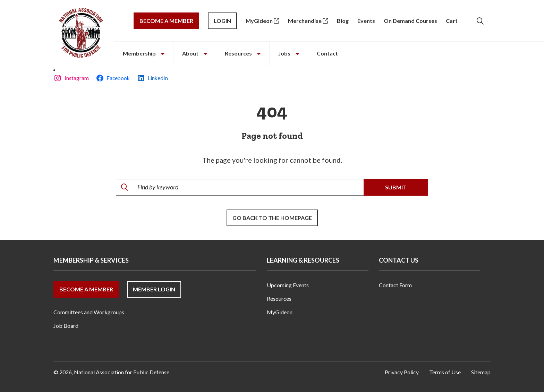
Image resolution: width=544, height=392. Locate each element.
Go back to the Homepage (272, 218)
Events (366, 21)
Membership (144, 53)
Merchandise (308, 21)
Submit (396, 187)
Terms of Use (445, 372)
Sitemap (481, 372)
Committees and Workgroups (89, 312)
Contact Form (395, 285)
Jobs (289, 53)
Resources (243, 53)
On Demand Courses (410, 21)
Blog (343, 21)
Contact (327, 53)
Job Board (66, 326)
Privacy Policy (402, 372)
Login (222, 21)
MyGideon (262, 21)
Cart (452, 21)
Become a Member (166, 21)
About (195, 53)
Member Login (154, 289)
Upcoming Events (288, 285)
